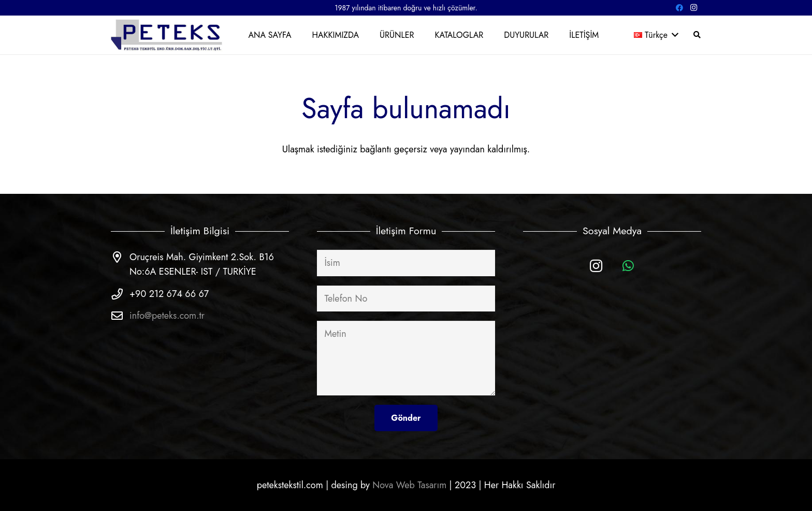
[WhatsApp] (628, 266)
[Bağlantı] (167, 35)
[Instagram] (694, 8)
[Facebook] (679, 8)
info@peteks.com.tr (167, 316)
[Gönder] (406, 418)
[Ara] (697, 35)
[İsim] (406, 263)
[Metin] (406, 358)
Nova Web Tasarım (409, 485)
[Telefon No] (406, 299)
